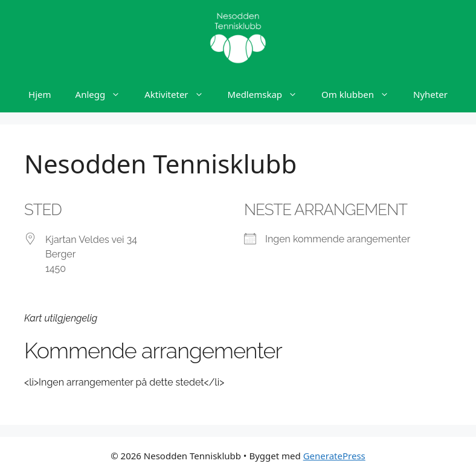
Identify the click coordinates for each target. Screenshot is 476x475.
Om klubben (361, 94)
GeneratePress (334, 456)
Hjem (40, 94)
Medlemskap (269, 94)
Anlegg (104, 94)
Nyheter (430, 94)
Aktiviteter (180, 94)
